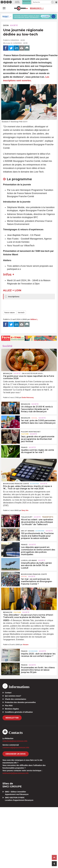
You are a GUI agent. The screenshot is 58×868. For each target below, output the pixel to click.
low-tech (21, 313)
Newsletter (12, 718)
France (24, 447)
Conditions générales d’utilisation (19, 712)
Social (34, 418)
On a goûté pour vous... (33, 373)
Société (14, 25)
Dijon (6, 25)
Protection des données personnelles (20, 702)
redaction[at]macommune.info (15, 741)
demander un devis (16, 754)
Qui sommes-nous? (13, 696)
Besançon (8, 373)
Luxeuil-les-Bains (29, 560)
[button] (52, 2)
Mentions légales (12, 709)
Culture (25, 434)
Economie (35, 484)
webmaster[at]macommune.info (16, 773)
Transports (48, 517)
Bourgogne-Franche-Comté (16, 484)
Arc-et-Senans (28, 531)
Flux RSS (9, 706)
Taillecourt (27, 517)
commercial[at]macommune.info (16, 748)
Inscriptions (12, 297)
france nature (10, 313)
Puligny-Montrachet (31, 432)
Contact (8, 693)
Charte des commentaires (16, 699)
